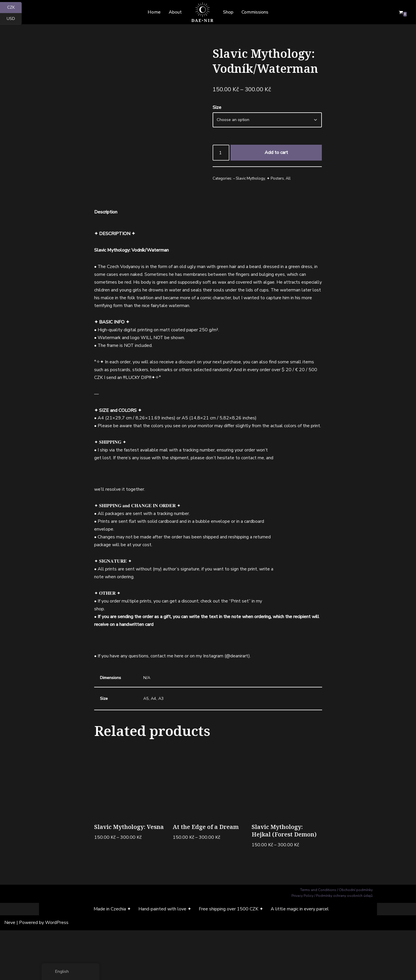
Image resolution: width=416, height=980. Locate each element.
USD (14, 19)
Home (154, 12)
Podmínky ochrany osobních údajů (344, 946)
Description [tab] (106, 259)
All (288, 179)
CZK (15, 8)
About (175, 12)
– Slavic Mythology (249, 179)
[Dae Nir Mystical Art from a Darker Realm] (202, 12)
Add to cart (276, 153)
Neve (10, 972)
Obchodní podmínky (356, 940)
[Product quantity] (221, 153)
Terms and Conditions (318, 940)
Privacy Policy (302, 946)
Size (217, 108)
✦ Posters (275, 179)
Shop (228, 12)
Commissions (255, 12)
